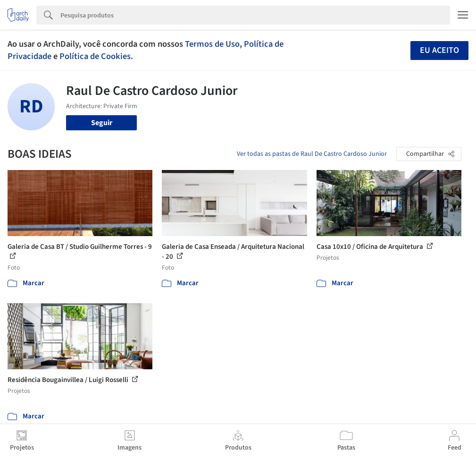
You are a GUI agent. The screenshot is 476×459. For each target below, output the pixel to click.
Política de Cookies (95, 56)
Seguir (102, 123)
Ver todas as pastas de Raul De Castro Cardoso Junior (312, 154)
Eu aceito (439, 50)
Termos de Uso (212, 44)
